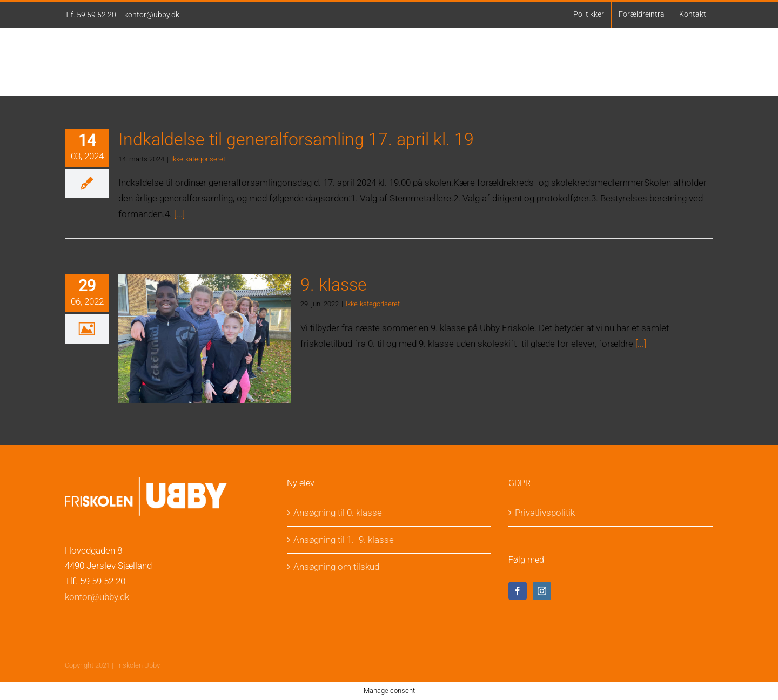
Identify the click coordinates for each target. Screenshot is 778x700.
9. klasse (334, 285)
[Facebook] (518, 591)
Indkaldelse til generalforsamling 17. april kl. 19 (296, 139)
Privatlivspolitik (545, 513)
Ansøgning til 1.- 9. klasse (344, 540)
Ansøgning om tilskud (336, 567)
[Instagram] (542, 591)
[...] (179, 214)
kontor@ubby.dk (152, 15)
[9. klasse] (205, 339)
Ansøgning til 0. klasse (338, 513)
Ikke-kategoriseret (198, 159)
